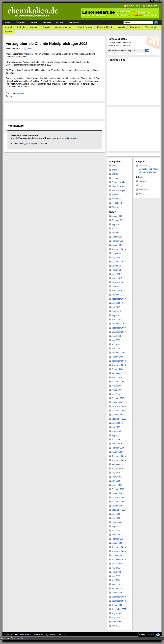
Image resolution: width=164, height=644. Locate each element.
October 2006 (118, 415)
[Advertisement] (45, 111)
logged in (26, 143)
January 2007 (118, 402)
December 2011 (119, 282)
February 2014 (118, 241)
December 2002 (119, 597)
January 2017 (118, 237)
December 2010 (119, 299)
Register (143, 181)
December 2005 (119, 456)
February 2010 (118, 324)
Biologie (21, 27)
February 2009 (118, 353)
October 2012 (118, 266)
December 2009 (119, 328)
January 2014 (118, 245)
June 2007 (116, 390)
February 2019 (118, 220)
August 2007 (117, 386)
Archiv (34, 22)
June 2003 (116, 572)
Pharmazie (135, 27)
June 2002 (116, 622)
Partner (47, 22)
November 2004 (119, 502)
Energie (46, 27)
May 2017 (116, 224)
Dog (26, 638)
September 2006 (119, 419)
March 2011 (117, 291)
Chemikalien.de (25, 635)
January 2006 (118, 452)
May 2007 (116, 394)
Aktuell (8, 27)
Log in (142, 186)
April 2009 (116, 344)
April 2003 (116, 580)
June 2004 (116, 522)
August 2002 (117, 613)
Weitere (9, 32)
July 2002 (116, 618)
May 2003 (116, 576)
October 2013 (118, 253)
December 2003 (119, 547)
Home (8, 22)
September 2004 (119, 510)
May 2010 (116, 315)
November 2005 (119, 460)
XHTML (142, 194)
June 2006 (116, 431)
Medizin (121, 27)
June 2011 (116, 286)
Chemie (34, 27)
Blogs (60, 22)
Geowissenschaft (64, 27)
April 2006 (116, 440)
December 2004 (119, 498)
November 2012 (119, 262)
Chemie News (134, 6)
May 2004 (116, 526)
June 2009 (116, 336)
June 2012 (116, 270)
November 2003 (119, 551)
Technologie (151, 27)
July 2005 (116, 473)
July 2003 (116, 568)
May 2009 (116, 340)
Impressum (73, 22)
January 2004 (118, 543)
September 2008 (119, 373)
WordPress (144, 190)
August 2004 (117, 514)
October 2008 (118, 369)
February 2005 (118, 489)
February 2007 (118, 398)
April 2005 (116, 481)
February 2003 (118, 589)
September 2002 (119, 609)
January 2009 (118, 357)
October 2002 (118, 605)
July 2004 (116, 518)
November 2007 (119, 382)
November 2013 (119, 249)
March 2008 (117, 378)
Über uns (20, 22)
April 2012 (116, 274)
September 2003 (119, 560)
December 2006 (119, 406)
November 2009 (119, 332)
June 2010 (116, 311)
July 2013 (116, 258)
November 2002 (119, 601)
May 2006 (116, 435)
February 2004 (118, 539)
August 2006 (117, 423)
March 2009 (117, 349)
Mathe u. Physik (105, 27)
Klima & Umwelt (84, 27)
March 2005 (117, 485)
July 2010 (116, 307)
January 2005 (118, 493)
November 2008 (119, 365)
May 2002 (116, 626)
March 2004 (117, 535)
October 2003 (118, 555)
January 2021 (118, 216)
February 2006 (118, 448)
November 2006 (119, 411)
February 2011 (118, 295)
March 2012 (117, 278)
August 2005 (117, 469)
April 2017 (116, 229)
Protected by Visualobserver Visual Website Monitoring (148, 169)
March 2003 (117, 584)
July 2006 (116, 427)
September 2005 (119, 464)
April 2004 (116, 531)
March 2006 (117, 444)
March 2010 (117, 320)
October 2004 (118, 506)
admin (29, 49)
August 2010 (117, 303)
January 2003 (118, 593)
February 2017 (118, 233)
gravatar (74, 138)
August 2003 (117, 564)
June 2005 (116, 477)
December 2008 (119, 361)
